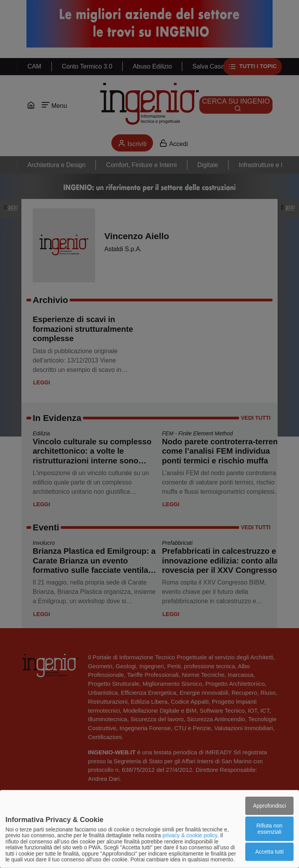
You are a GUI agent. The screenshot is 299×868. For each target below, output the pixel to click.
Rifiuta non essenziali (270, 828)
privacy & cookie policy (190, 835)
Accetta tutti (270, 852)
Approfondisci (270, 805)
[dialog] (149, 829)
